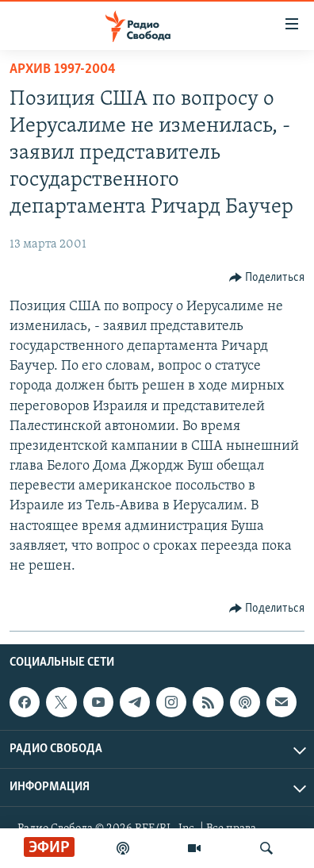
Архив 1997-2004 (63, 69)
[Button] (267, 278)
